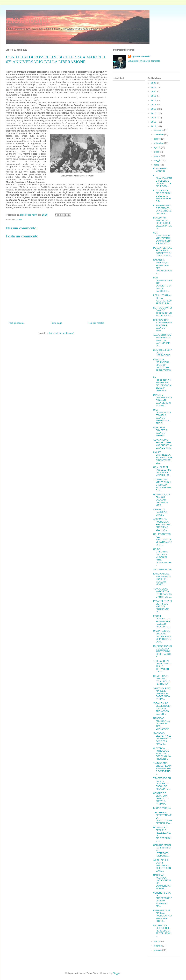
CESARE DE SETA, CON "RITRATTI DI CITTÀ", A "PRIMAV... (161, 799)
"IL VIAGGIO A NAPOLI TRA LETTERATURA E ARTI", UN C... (162, 593)
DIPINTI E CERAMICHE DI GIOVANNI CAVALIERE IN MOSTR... (162, 400)
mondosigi (28, 19)
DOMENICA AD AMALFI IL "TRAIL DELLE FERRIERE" (162, 680)
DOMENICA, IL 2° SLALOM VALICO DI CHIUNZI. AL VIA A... (162, 500)
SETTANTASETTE (162, 569)
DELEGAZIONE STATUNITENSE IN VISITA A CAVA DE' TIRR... (163, 325)
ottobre (158, 139)
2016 (154, 109)
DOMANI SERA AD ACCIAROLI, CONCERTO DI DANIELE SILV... (163, 252)
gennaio (158, 950)
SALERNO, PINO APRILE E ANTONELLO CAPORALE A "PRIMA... (162, 694)
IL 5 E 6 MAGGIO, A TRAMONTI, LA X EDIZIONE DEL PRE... (162, 209)
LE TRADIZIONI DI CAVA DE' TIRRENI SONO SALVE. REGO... (163, 312)
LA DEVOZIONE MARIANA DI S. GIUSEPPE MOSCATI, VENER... (162, 579)
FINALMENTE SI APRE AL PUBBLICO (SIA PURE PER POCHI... (162, 916)
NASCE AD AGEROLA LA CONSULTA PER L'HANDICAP (161, 724)
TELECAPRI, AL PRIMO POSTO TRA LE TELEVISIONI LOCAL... (162, 666)
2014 (154, 118)
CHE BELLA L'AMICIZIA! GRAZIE (160, 512)
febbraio (158, 946)
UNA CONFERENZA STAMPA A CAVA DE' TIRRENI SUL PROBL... (162, 417)
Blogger (117, 973)
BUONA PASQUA (162, 808)
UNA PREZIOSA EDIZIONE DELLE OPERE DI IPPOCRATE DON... (162, 636)
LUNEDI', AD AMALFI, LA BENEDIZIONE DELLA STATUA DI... (162, 223)
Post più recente (17, 323)
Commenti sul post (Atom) (61, 333)
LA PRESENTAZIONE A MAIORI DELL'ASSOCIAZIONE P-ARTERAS (162, 384)
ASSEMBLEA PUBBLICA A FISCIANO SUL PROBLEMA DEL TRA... (162, 524)
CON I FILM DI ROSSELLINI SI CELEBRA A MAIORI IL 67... (162, 471)
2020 (154, 92)
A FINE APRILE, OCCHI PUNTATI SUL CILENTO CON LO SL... (162, 865)
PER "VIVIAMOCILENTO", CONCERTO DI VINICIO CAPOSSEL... (163, 284)
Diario (19, 220)
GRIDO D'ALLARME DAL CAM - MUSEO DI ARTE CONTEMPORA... (163, 557)
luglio (157, 152)
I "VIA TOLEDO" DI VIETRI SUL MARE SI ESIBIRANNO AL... (162, 606)
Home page (56, 323)
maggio (158, 160)
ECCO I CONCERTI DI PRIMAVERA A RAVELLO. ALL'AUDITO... (162, 621)
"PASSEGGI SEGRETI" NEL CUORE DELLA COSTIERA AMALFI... (162, 739)
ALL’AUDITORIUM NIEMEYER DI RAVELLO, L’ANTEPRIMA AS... (162, 340)
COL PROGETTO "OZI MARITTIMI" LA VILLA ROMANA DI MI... (162, 539)
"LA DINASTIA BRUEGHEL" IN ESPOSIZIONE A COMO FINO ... (162, 768)
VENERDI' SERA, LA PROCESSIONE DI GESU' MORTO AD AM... (162, 899)
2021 (154, 87)
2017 (154, 105)
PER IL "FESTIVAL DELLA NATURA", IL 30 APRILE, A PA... (162, 299)
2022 (154, 83)
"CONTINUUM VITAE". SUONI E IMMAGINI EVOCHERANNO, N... (162, 485)
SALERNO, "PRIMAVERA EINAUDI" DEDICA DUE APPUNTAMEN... (163, 366)
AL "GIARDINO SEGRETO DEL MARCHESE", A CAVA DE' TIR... (162, 444)
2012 (154, 126)
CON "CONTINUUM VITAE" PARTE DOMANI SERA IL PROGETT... (162, 238)
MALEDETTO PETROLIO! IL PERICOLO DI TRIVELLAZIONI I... (163, 931)
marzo (157, 941)
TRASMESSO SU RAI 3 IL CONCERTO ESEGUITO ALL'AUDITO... (162, 783)
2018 (154, 100)
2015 (154, 113)
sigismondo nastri (141, 56)
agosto (157, 147)
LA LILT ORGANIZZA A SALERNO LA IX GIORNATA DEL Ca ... (163, 458)
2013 (154, 122)
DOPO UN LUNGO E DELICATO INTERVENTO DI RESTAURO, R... (163, 651)
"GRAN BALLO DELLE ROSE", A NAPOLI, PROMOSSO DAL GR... (162, 708)
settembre (159, 143)
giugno (157, 156)
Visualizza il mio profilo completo (144, 61)
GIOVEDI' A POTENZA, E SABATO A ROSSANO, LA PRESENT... (162, 754)
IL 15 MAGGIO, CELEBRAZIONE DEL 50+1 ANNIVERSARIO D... (162, 196)
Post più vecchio (96, 323)
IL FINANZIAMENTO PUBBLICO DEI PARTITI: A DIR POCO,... (163, 181)
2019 (154, 96)
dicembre (159, 130)
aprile (157, 165)
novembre (159, 134)
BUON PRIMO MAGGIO (160, 170)
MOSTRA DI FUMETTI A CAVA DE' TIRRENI (160, 431)
